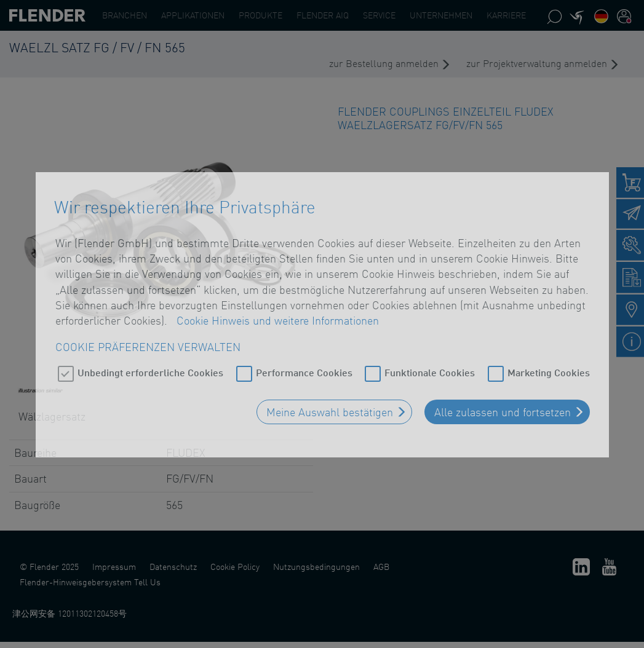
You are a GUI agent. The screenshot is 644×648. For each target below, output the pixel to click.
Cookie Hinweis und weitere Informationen (278, 315)
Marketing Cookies (549, 367)
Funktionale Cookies (430, 367)
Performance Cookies (304, 367)
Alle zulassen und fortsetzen (503, 407)
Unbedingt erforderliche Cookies (150, 367)
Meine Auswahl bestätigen (330, 407)
